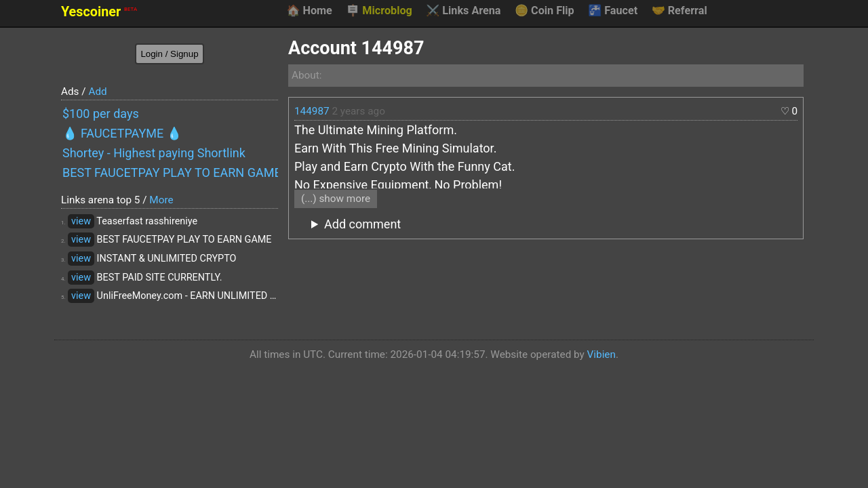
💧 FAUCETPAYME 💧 (122, 133)
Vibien (601, 354)
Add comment (362, 224)
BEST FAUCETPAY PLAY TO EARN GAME (170, 172)
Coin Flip (545, 11)
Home (309, 11)
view (81, 221)
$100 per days (101, 114)
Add (97, 91)
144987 (312, 111)
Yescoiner (99, 12)
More (161, 200)
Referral (679, 11)
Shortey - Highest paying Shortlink (154, 153)
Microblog (379, 11)
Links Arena (463, 11)
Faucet (613, 11)
